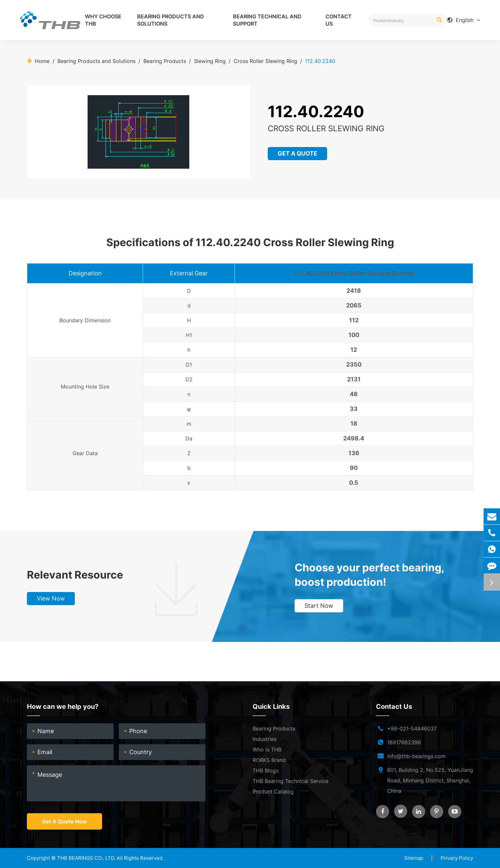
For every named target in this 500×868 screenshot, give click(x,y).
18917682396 (404, 742)
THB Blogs (266, 771)
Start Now (319, 606)
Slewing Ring (210, 61)
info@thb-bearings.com (416, 756)
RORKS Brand (269, 760)
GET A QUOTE (298, 153)
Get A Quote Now (64, 821)
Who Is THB (267, 750)
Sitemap (414, 858)
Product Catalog (273, 792)
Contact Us (339, 20)
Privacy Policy (457, 858)
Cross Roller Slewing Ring (265, 61)
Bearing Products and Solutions (171, 20)
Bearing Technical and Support (267, 20)
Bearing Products (165, 61)
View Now (51, 598)
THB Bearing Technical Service (291, 781)
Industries (265, 739)
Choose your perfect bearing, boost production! (369, 575)
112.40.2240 (320, 61)
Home (42, 61)
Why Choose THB (103, 20)
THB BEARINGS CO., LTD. (86, 858)
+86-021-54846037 (412, 729)
